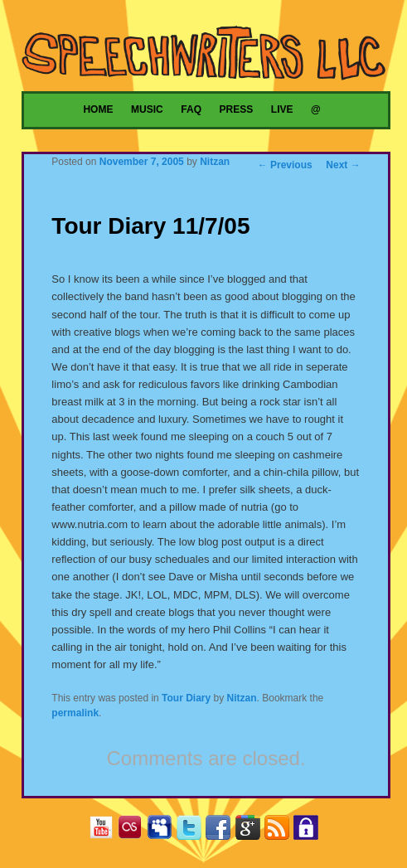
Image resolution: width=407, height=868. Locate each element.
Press (237, 109)
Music (147, 109)
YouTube (105, 830)
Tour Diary (186, 698)
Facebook (222, 830)
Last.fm (134, 830)
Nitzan (215, 162)
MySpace (163, 830)
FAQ (191, 109)
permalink (75, 713)
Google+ (252, 830)
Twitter (193, 830)
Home (98, 109)
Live (282, 109)
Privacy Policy (310, 830)
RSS (281, 830)
